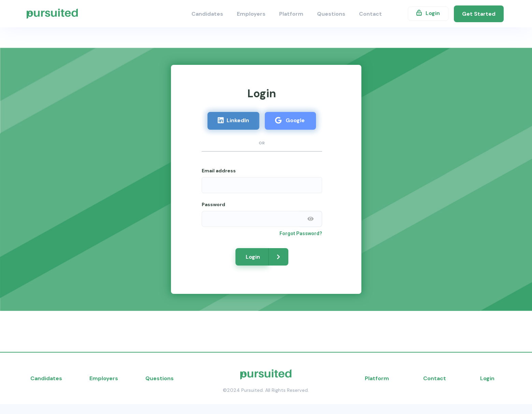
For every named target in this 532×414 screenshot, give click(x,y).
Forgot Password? (301, 233)
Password (213, 204)
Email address (219, 171)
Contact (370, 14)
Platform (291, 14)
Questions (331, 14)
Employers (251, 14)
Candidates (207, 14)
